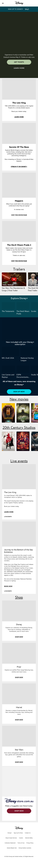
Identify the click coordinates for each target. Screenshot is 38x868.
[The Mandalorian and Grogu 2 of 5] (23, 413)
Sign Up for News (18, 833)
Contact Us (28, 833)
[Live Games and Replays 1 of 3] (8, 369)
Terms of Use (21, 843)
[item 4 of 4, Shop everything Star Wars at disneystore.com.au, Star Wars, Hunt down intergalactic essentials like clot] (19, 736)
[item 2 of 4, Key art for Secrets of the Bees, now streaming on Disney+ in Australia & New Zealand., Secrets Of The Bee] (19, 133)
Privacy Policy (30, 843)
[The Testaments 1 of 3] (8, 306)
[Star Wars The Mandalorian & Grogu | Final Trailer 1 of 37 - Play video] (14, 279)
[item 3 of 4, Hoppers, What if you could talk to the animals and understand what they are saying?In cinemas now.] (19, 185)
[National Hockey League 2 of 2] (29, 351)
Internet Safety (29, 838)
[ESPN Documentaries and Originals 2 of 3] (23, 369)
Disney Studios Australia (25, 848)
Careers (21, 838)
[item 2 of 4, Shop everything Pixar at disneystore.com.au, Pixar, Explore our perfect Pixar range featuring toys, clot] (19, 653)
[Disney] (19, 3)
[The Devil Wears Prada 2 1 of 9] (8, 441)
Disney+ (10, 833)
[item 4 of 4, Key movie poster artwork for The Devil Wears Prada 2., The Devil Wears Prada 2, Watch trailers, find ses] (19, 231)
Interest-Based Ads (12, 848)
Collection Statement (10, 843)
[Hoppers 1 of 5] (8, 413)
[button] (3, 3)
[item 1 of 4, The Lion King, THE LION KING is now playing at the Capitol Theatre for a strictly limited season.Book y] (19, 89)
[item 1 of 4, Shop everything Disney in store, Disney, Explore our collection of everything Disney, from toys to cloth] (19, 611)
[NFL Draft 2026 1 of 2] (10, 351)
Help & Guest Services (11, 838)
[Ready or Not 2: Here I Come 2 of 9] (23, 441)
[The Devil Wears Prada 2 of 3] (23, 306)
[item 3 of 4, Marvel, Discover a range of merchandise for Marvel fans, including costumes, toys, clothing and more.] (19, 694)
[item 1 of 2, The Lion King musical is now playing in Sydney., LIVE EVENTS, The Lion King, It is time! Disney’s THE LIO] (19, 477)
